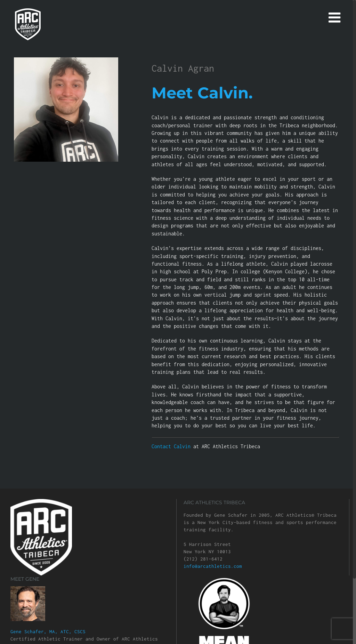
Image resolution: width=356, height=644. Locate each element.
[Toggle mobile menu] (335, 17)
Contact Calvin (172, 446)
